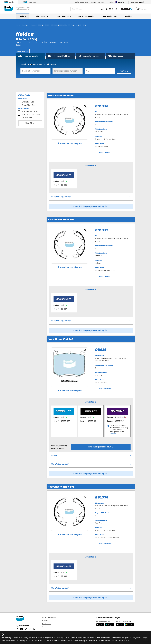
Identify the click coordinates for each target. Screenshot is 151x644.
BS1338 (102, 497)
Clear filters (30, 123)
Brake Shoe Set (26, 105)
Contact (101, 2)
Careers (93, 2)
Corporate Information (49, 617)
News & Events (64, 16)
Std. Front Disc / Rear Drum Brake (29, 116)
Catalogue (23, 16)
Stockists (128, 16)
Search (124, 71)
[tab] (23, 51)
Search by (25, 64)
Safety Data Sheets (82, 2)
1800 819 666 (22, 626)
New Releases (47, 624)
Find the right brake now (101, 447)
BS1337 (102, 230)
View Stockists (105, 152)
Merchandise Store (110, 16)
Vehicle (53, 64)
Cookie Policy (123, 640)
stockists (113, 434)
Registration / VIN (40, 64)
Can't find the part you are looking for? (91, 206)
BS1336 (102, 106)
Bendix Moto (30, 2)
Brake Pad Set (26, 102)
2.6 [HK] (40, 25)
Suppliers (45, 621)
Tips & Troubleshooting (87, 16)
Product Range (41, 16)
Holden (33, 25)
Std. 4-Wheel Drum (28, 111)
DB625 (101, 350)
